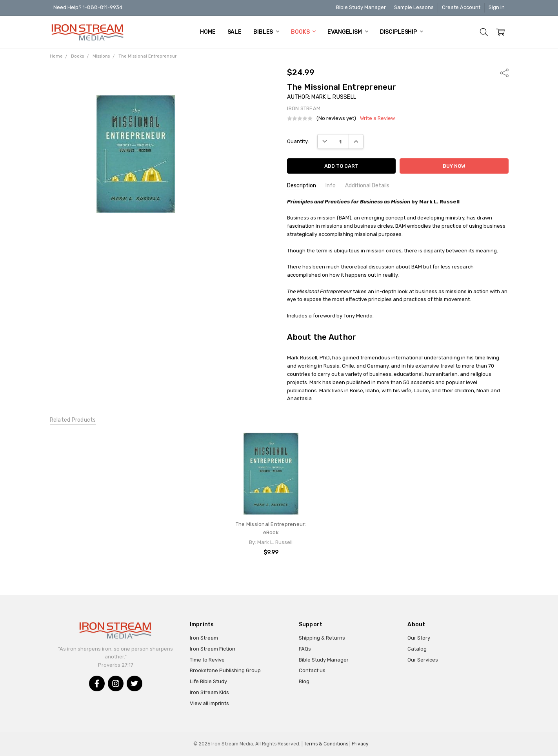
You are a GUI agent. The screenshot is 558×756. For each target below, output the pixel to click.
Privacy (360, 744)
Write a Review (377, 118)
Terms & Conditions (326, 744)
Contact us (312, 670)
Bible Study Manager (361, 7)
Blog (304, 681)
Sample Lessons (414, 7)
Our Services (423, 660)
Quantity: (298, 141)
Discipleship (402, 32)
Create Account (461, 7)
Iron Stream (204, 638)
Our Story (419, 638)
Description (302, 186)
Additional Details (367, 186)
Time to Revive (207, 660)
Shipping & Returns (322, 638)
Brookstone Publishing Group (225, 670)
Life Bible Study (208, 681)
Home (208, 32)
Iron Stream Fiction (213, 649)
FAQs (305, 649)
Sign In (497, 7)
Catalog (417, 649)
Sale (234, 32)
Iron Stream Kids (209, 692)
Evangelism (348, 32)
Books (303, 32)
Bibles (266, 32)
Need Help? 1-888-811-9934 (88, 7)
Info (331, 186)
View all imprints (209, 703)
